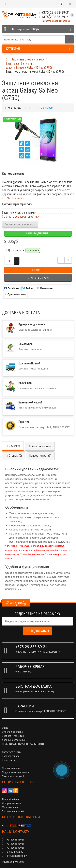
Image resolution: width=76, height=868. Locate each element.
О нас (5, 728)
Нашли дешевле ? (38, 233)
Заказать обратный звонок (55, 21)
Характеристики (40, 446)
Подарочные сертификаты (17, 772)
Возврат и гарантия (13, 736)
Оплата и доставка (12, 732)
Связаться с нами (12, 752)
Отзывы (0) (14, 456)
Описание (13, 446)
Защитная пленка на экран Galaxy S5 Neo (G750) (21, 224)
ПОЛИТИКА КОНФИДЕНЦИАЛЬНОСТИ (23, 744)
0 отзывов (47, 108)
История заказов (11, 803)
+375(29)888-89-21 (55, 17)
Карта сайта (8, 760)
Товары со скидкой (13, 776)
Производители (11, 768)
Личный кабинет (11, 799)
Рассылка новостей (13, 811)
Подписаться (37, 631)
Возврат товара (11, 756)
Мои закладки (10, 807)
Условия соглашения (14, 740)
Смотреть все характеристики (21, 217)
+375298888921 (13, 844)
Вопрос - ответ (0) (40, 456)
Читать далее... (17, 198)
